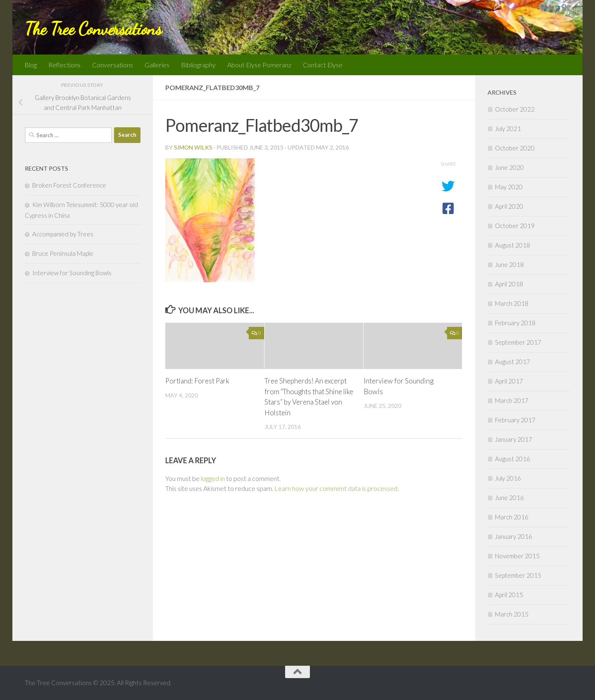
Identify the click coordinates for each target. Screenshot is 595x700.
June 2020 (509, 167)
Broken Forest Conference (69, 185)
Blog (31, 65)
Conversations (113, 65)
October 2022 (515, 109)
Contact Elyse (323, 65)
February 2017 (515, 420)
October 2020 (515, 148)
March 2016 (512, 517)
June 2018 (509, 264)
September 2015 (518, 575)
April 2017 (509, 381)
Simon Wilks (193, 147)
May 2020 (509, 187)
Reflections (64, 65)
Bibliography (198, 65)
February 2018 (515, 323)
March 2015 (512, 614)
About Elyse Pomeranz (259, 65)
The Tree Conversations (93, 29)
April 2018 (509, 284)
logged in (213, 478)
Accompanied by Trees (63, 234)
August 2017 (513, 362)
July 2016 (508, 478)
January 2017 (514, 439)
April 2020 (509, 206)
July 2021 (508, 129)
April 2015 (509, 595)
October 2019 (515, 226)
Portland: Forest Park (198, 381)
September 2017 (518, 342)
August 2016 (513, 459)
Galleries (157, 65)
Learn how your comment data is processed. (337, 488)
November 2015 (517, 556)
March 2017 (512, 400)
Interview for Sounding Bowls (72, 273)
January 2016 (514, 536)
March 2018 (512, 303)
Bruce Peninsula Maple (63, 253)
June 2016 (509, 498)
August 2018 (513, 245)
